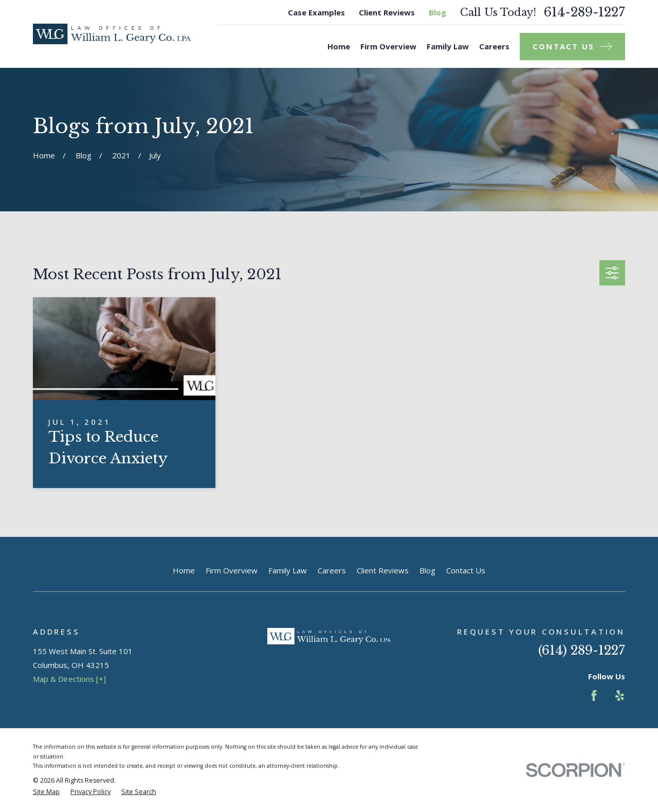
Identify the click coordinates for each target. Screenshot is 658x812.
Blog (437, 12)
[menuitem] (46, 792)
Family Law (288, 570)
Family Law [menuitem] (448, 46)
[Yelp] (620, 696)
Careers (332, 570)
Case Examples (316, 12)
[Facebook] (594, 696)
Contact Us (466, 570)
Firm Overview (232, 570)
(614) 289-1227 (582, 650)
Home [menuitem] (339, 46)
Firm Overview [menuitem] (388, 46)
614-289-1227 (584, 12)
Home (184, 570)
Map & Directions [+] (69, 679)
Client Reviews (387, 12)
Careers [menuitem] (494, 46)
